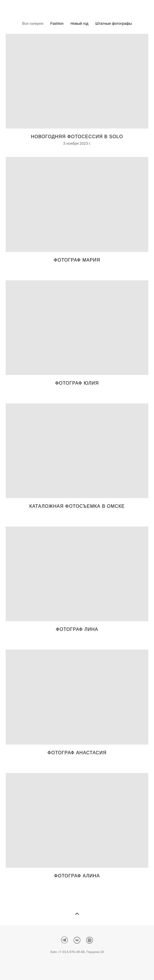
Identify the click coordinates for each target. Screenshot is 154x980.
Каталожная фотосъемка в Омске (77, 506)
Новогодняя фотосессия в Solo (77, 137)
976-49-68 (77, 952)
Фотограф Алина (77, 876)
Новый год (79, 23)
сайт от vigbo (77, 967)
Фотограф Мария (77, 260)
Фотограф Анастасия (77, 753)
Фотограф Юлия (77, 383)
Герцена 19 (95, 952)
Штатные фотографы (114, 23)
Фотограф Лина (77, 629)
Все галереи (33, 23)
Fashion (57, 23)
